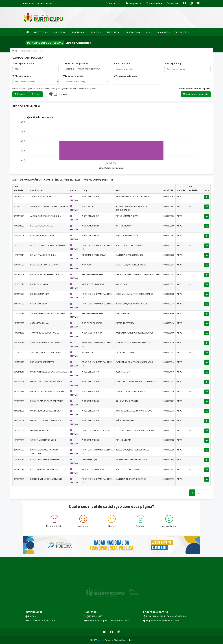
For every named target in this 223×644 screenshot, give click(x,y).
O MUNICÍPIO (60, 32)
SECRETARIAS (78, 32)
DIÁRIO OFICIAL (113, 32)
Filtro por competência (76, 64)
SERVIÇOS (96, 32)
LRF (148, 32)
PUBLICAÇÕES (162, 32)
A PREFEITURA (41, 32)
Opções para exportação (196, 94)
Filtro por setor (122, 64)
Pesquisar (21, 94)
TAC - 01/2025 (182, 32)
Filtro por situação (73, 76)
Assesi (101, 640)
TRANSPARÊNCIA (133, 32)
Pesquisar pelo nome (126, 76)
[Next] (199, 493)
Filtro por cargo (173, 64)
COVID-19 (62, 94)
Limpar (36, 94)
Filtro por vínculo (22, 76)
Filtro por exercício (23, 64)
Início (15, 51)
